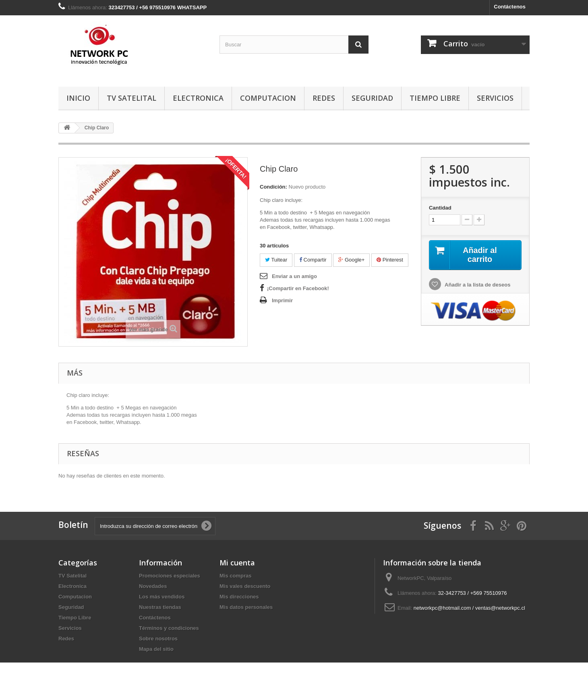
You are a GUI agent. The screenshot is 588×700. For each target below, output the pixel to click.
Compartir (313, 260)
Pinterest (390, 260)
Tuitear (276, 260)
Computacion (268, 98)
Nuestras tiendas (160, 607)
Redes (324, 98)
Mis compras (235, 576)
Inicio (78, 98)
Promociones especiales (170, 576)
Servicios (495, 98)
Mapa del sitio (156, 649)
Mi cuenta (237, 563)
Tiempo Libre (435, 98)
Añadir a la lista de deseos (477, 285)
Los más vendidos (162, 597)
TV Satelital (131, 98)
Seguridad (372, 98)
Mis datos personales (246, 607)
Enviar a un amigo (294, 276)
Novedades (153, 586)
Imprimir (282, 300)
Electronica (198, 98)
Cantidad (440, 208)
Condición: (273, 187)
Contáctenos (510, 7)
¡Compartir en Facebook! (298, 288)
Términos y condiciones (169, 628)
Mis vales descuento (245, 586)
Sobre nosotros (158, 639)
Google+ (351, 260)
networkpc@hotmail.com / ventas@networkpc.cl (469, 608)
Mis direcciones (239, 597)
